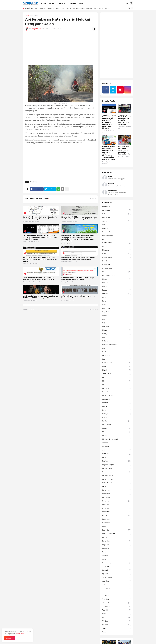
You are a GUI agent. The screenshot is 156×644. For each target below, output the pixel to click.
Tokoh (117, 592)
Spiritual (117, 574)
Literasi (117, 417)
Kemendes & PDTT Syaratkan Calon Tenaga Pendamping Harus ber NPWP (78, 279)
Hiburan (117, 330)
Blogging (117, 250)
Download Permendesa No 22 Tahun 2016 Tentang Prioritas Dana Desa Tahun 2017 (39, 279)
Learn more (20, 634)
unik (117, 617)
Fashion (117, 290)
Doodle (117, 261)
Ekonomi (117, 272)
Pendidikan (117, 494)
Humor (117, 348)
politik (117, 516)
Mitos (117, 432)
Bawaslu (117, 228)
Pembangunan (117, 472)
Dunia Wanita (117, 268)
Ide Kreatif (117, 356)
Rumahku (117, 548)
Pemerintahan (117, 479)
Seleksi (117, 559)
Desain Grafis (117, 257)
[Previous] (129, 8)
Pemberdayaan (117, 476)
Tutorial (117, 610)
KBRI (117, 381)
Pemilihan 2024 (117, 483)
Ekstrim (117, 279)
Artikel (117, 221)
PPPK (117, 527)
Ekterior (117, 283)
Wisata (73, 3)
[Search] (131, 3)
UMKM (117, 614)
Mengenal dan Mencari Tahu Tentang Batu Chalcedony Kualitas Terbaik (124, 150)
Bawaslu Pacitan (117, 232)
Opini (117, 450)
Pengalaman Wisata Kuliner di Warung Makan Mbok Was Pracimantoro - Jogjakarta (124, 120)
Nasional (62, 3)
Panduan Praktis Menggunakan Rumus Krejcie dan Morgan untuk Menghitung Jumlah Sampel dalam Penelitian (109, 153)
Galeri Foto (117, 308)
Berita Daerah (117, 243)
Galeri (117, 305)
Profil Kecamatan (117, 534)
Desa (117, 254)
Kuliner (117, 407)
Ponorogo (117, 519)
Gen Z (117, 319)
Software (117, 567)
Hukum (117, 341)
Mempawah (117, 425)
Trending (117, 599)
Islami (117, 370)
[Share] (94, 29)
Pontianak (117, 523)
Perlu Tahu (117, 505)
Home (44, 3)
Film (117, 297)
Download (117, 265)
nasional (117, 443)
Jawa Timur (117, 374)
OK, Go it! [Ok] (10, 638)
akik (117, 214)
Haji (117, 323)
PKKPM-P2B (117, 512)
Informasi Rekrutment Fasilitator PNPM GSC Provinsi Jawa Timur (78, 297)
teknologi (117, 581)
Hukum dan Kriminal (117, 345)
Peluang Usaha (117, 468)
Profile (117, 537)
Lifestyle (117, 414)
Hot (117, 337)
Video (81, 3)
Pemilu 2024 (117, 490)
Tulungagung (117, 607)
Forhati (117, 301)
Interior (117, 359)
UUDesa (117, 625)
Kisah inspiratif (117, 396)
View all (93, 198)
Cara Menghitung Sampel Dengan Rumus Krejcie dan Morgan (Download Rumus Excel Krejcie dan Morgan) (73, 8)
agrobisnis (117, 210)
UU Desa (117, 621)
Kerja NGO (117, 388)
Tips (117, 585)
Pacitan (117, 461)
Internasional (117, 363)
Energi (117, 286)
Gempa (117, 316)
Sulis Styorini (117, 577)
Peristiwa (34, 15)
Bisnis (117, 247)
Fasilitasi (117, 294)
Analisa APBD (117, 217)
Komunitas (117, 399)
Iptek (117, 366)
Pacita (117, 457)
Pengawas (117, 497)
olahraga (117, 447)
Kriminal (117, 403)
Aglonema (117, 206)
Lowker (117, 421)
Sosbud (117, 570)
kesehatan (117, 392)
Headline (117, 327)
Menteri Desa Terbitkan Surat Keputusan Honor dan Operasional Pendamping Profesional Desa (79, 218)
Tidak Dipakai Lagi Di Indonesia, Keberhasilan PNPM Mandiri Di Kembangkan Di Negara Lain (41, 297)
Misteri (117, 428)
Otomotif (117, 454)
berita (117, 239)
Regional (117, 545)
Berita (51, 3)
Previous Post (29, 309)
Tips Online (117, 588)
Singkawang (117, 563)
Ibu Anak (117, 352)
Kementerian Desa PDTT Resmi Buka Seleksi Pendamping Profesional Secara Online (78, 258)
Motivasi (117, 436)
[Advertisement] (60, 49)
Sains (117, 552)
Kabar (117, 377)
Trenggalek (117, 603)
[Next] (132, 8)
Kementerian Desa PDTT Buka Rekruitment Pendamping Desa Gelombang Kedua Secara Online (40, 259)
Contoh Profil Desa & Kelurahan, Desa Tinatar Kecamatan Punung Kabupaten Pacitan (40, 218)
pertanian (117, 508)
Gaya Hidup (117, 312)
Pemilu (117, 487)
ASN (117, 225)
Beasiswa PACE (117, 236)
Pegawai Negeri (117, 465)
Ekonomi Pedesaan (117, 276)
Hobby (117, 334)
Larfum (117, 410)
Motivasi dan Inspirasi (117, 439)
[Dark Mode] (127, 3)
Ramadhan (117, 541)
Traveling (117, 596)
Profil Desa (117, 530)
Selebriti (117, 556)
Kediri (117, 385)
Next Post (93, 309)
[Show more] (67, 189)
